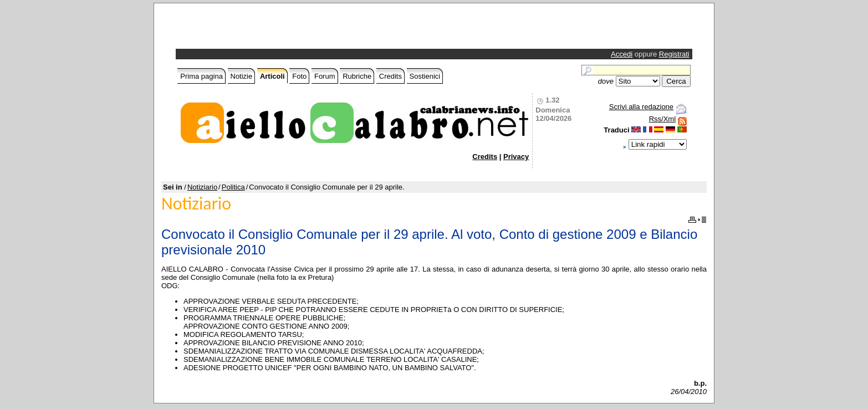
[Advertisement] (308, 29)
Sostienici (425, 76)
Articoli (272, 76)
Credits (390, 76)
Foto (299, 76)
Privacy (516, 157)
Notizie (242, 76)
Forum (325, 76)
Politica (233, 187)
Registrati (674, 54)
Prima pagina (201, 76)
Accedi (622, 54)
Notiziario (202, 187)
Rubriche (357, 76)
